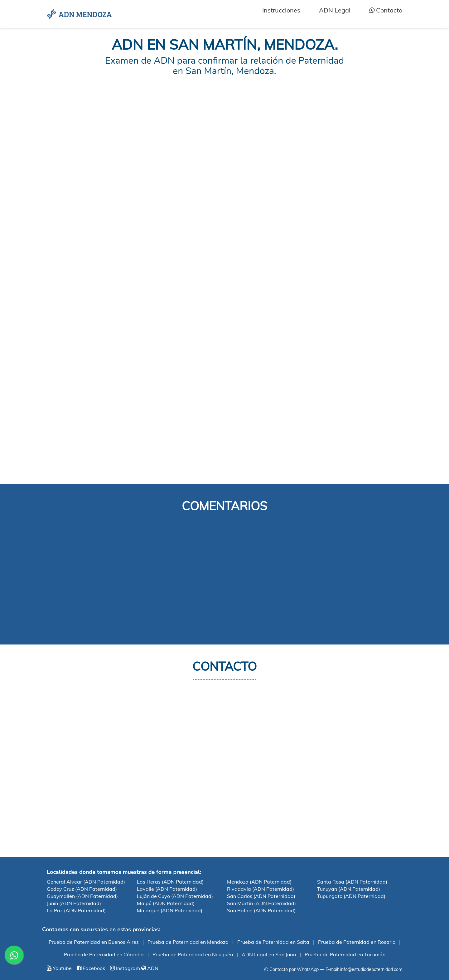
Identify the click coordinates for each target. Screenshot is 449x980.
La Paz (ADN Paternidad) (76, 910)
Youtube (59, 968)
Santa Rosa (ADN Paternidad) (352, 882)
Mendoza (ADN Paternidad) (259, 882)
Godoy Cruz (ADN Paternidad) (82, 889)
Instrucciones (281, 10)
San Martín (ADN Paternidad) (261, 903)
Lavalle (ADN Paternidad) (167, 889)
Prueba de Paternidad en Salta (273, 942)
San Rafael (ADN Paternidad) (261, 910)
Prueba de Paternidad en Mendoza (188, 942)
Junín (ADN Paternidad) (74, 903)
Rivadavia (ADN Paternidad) (261, 889)
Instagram (125, 968)
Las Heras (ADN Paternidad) (170, 882)
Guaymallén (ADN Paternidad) (82, 896)
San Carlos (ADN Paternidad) (261, 896)
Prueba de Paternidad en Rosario (357, 942)
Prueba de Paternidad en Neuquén (193, 954)
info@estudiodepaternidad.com (371, 969)
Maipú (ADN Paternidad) (166, 903)
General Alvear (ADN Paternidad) (86, 882)
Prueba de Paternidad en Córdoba (104, 954)
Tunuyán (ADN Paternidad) (349, 889)
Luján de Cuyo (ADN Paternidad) (175, 896)
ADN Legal (335, 10)
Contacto (386, 10)
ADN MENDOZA (79, 14)
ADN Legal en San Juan (269, 954)
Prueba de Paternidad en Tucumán (345, 954)
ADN (150, 968)
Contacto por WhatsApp (292, 969)
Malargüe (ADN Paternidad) (170, 910)
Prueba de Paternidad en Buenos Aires (94, 942)
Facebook (91, 968)
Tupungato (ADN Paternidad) (351, 896)
